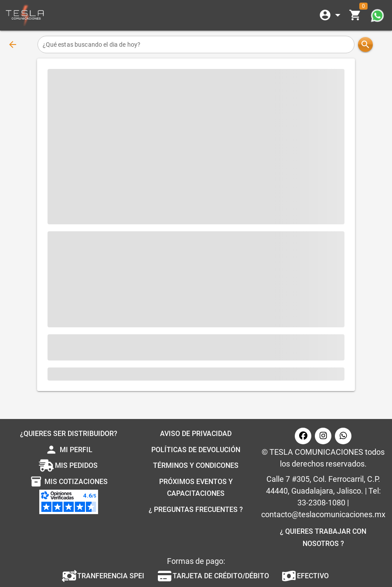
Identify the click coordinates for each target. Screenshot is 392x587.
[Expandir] (331, 15)
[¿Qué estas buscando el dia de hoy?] (196, 45)
